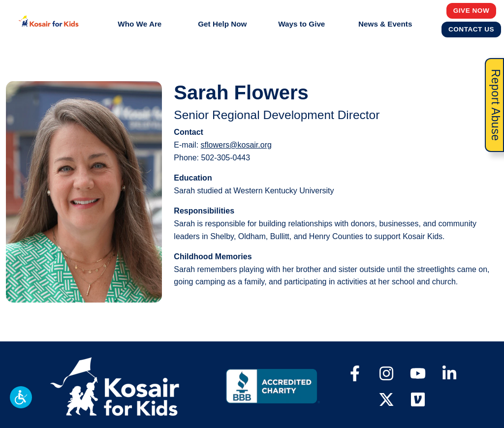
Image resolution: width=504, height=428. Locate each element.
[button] (21, 397)
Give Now (472, 10)
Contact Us (472, 29)
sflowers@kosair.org (236, 145)
